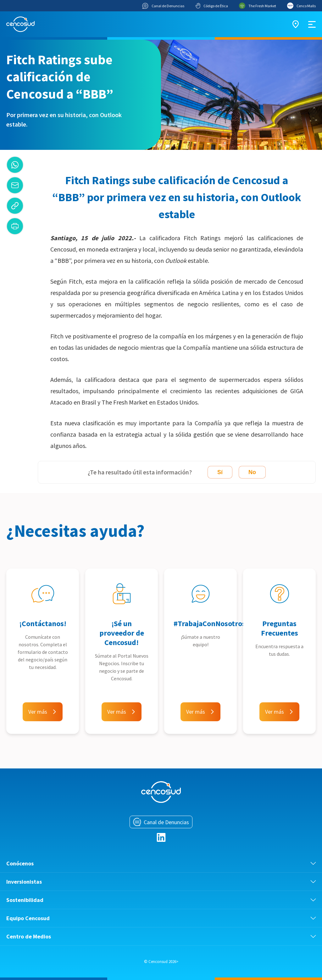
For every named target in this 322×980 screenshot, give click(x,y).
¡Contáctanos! (43, 623)
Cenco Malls (301, 6)
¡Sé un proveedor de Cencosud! (122, 633)
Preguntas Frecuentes (280, 628)
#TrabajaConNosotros (210, 623)
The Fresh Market (258, 6)
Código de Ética (212, 6)
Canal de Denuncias (163, 6)
